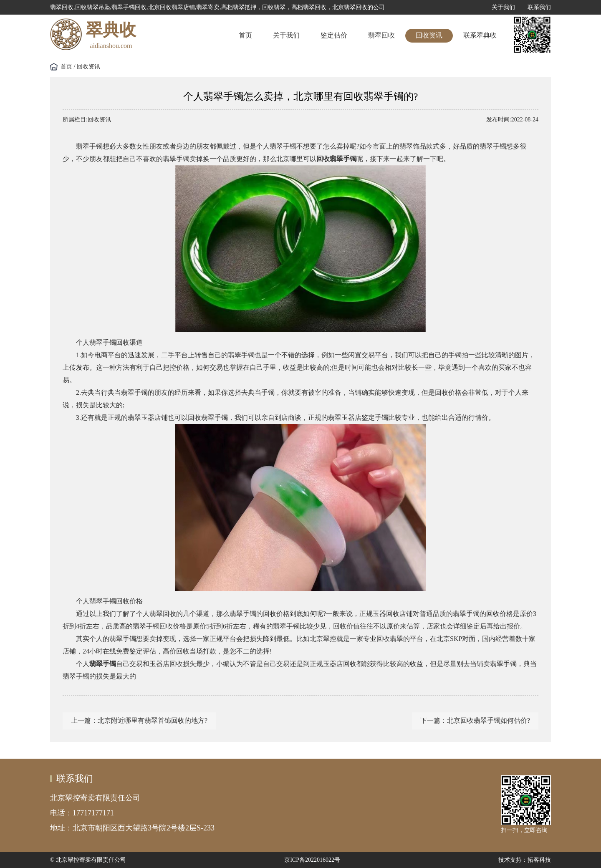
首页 (245, 35)
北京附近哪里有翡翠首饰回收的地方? (153, 720)
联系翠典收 (480, 35)
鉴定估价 (334, 35)
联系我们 (539, 7)
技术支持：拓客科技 (525, 860)
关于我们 (503, 7)
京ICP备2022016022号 (312, 860)
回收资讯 (429, 35)
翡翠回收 (381, 35)
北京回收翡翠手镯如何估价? (489, 720)
